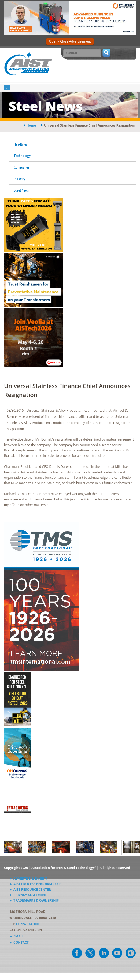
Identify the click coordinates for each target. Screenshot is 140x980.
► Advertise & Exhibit (28, 878)
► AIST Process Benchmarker (35, 884)
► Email (16, 936)
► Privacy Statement (28, 895)
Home (31, 125)
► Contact (19, 942)
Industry (19, 179)
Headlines (21, 144)
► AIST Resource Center (30, 889)
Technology (22, 156)
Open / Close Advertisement (70, 41)
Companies (21, 167)
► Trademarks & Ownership (34, 900)
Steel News (21, 190)
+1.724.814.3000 (28, 924)
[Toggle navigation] (7, 88)
